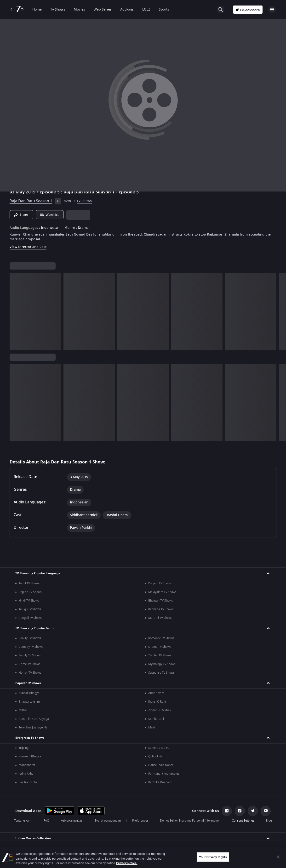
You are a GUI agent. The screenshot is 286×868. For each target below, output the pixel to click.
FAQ (46, 821)
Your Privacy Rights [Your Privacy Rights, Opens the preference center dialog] (213, 857)
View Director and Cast (28, 247)
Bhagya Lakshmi (30, 702)
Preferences (140, 821)
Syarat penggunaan (108, 821)
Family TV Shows (30, 655)
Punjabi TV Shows (160, 583)
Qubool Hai (156, 756)
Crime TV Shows (29, 664)
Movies (79, 10)
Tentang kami (23, 821)
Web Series (103, 10)
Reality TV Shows (30, 638)
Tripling (24, 748)
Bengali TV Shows (30, 618)
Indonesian (50, 228)
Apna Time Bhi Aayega (34, 719)
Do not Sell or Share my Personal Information (190, 821)
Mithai (23, 710)
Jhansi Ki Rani (157, 702)
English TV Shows (30, 592)
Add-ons (127, 10)
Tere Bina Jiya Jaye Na (33, 727)
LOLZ (146, 10)
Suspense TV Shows (161, 673)
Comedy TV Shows (31, 647)
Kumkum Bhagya (30, 756)
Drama (83, 228)
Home (37, 10)
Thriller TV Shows (160, 655)
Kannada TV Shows (161, 609)
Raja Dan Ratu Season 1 (31, 201)
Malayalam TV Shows (162, 592)
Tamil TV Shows (29, 583)
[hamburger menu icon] (272, 10)
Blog (269, 821)
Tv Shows (58, 10)
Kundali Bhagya (29, 693)
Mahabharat (27, 765)
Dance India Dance (161, 765)
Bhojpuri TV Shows (161, 601)
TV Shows (84, 201)
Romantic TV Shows (161, 638)
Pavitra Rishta (28, 782)
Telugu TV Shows (30, 609)
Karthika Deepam (160, 782)
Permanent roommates (164, 774)
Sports (164, 10)
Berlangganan (248, 10)
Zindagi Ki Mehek (160, 710)
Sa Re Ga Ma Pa (159, 748)
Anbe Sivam (156, 693)
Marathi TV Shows (160, 618)
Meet (152, 727)
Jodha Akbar (27, 774)
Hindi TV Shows (29, 601)
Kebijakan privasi (72, 821)
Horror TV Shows (30, 673)
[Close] (278, 857)
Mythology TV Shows (162, 664)
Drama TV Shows (160, 647)
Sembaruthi (156, 719)
